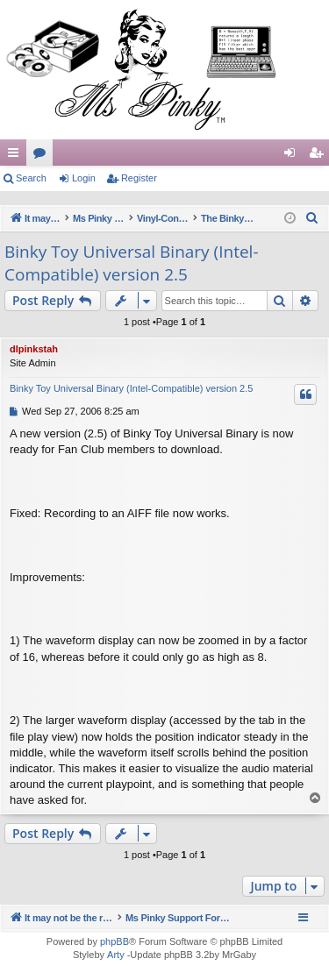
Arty (116, 955)
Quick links (17, 156)
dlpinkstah (34, 349)
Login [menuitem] (293, 156)
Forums (43, 156)
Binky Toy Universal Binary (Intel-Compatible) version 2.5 (132, 263)
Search (31, 178)
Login (84, 178)
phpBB (114, 941)
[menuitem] (312, 218)
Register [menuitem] (320, 156)
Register (139, 178)
